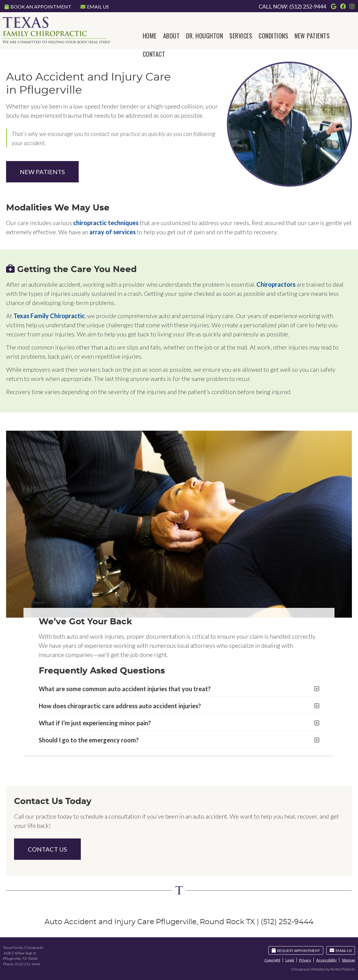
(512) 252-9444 (308, 6)
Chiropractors (276, 284)
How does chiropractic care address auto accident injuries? (120, 706)
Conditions (273, 36)
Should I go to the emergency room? (89, 740)
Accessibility (326, 960)
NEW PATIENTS (42, 172)
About (172, 36)
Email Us (95, 7)
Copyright (272, 960)
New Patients (312, 36)
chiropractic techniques (106, 223)
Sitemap (348, 960)
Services (241, 36)
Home (150, 36)
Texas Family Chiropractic (49, 316)
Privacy (305, 960)
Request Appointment (296, 950)
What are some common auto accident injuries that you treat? (125, 689)
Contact (154, 54)
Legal (290, 960)
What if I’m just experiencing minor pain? (95, 723)
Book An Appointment (38, 7)
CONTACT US (47, 849)
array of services (113, 232)
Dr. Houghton (204, 36)
